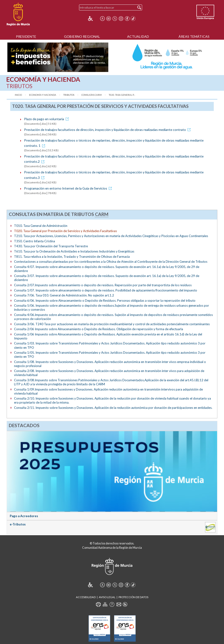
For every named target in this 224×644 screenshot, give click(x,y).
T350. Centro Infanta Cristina (35, 241)
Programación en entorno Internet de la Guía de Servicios (69, 188)
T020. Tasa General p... (122, 95)
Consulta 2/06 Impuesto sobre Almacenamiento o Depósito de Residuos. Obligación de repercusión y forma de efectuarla (99, 329)
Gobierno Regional (82, 36)
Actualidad (138, 36)
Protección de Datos (133, 597)
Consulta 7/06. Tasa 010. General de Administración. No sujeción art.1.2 (64, 295)
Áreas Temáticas (194, 36)
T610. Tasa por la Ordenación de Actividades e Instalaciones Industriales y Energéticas (74, 251)
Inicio (18, 95)
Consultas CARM (92, 95)
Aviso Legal (107, 597)
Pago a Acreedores (24, 516)
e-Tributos (18, 524)
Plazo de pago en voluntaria (47, 119)
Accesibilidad (86, 597)
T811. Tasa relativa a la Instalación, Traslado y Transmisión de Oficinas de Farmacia (72, 257)
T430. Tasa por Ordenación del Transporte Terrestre (51, 246)
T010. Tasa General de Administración (41, 226)
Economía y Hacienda (43, 95)
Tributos (69, 95)
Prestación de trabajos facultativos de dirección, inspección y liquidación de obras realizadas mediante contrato (108, 130)
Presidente (26, 36)
